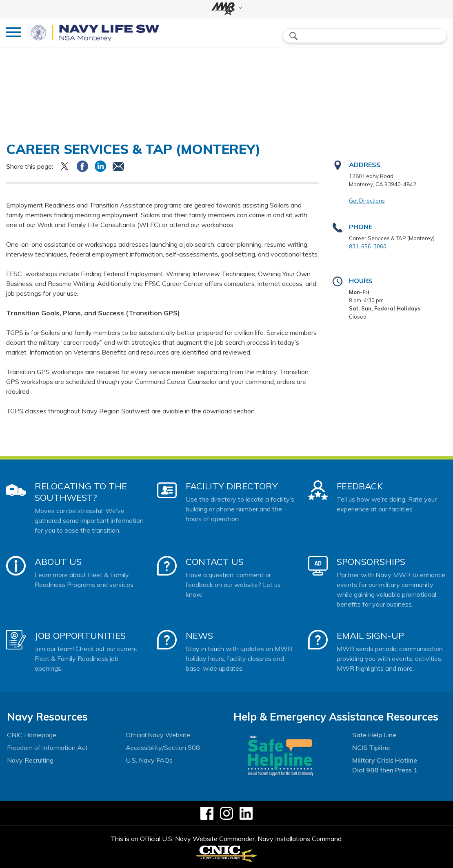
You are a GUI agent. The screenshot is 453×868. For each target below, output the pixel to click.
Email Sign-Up (370, 636)
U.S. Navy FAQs (149, 760)
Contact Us (215, 562)
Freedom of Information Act (47, 748)
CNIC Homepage (32, 735)
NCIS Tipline (371, 748)
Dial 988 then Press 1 (385, 770)
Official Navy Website (158, 735)
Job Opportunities (80, 636)
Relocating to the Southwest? (81, 492)
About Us (58, 562)
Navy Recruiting (30, 760)
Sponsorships (371, 562)
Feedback (360, 486)
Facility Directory (232, 486)
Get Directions (367, 201)
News (199, 636)
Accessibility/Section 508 (163, 748)
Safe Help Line (374, 735)
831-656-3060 (368, 246)
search (293, 36)
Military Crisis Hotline (385, 760)
